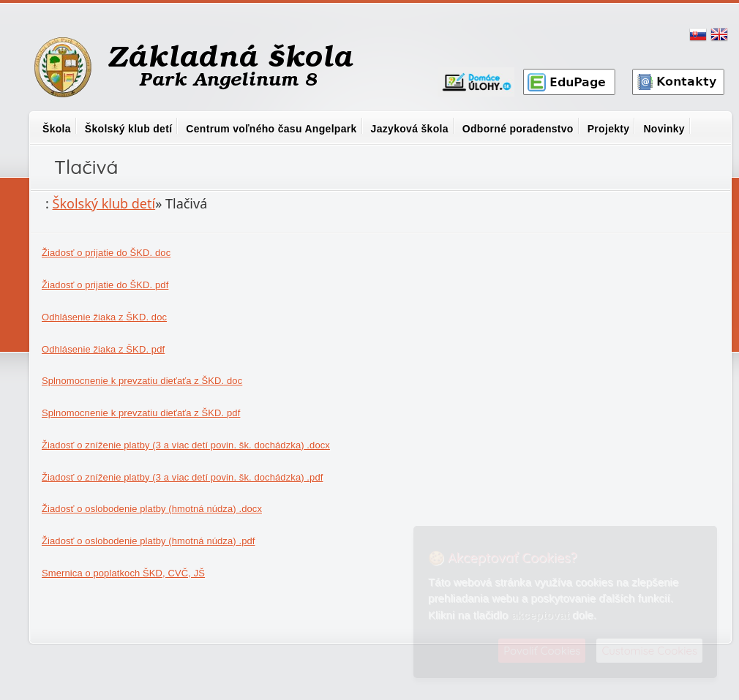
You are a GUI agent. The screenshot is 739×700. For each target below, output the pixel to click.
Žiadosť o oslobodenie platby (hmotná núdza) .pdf (149, 541)
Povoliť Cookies (542, 651)
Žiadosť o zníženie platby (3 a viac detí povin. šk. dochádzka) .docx (186, 445)
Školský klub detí (128, 129)
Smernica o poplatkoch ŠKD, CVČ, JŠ (123, 573)
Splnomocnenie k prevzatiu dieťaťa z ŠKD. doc (142, 381)
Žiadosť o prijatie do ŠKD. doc (106, 253)
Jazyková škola (410, 129)
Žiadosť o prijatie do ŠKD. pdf (105, 285)
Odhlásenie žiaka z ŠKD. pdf (103, 349)
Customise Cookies (649, 651)
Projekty (609, 129)
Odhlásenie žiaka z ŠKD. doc (104, 317)
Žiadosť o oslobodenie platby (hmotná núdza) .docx (152, 509)
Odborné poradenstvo (518, 129)
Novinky (664, 129)
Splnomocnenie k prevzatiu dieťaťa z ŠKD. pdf (141, 413)
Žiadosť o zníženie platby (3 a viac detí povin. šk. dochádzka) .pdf (182, 477)
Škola (57, 129)
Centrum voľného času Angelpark (271, 129)
